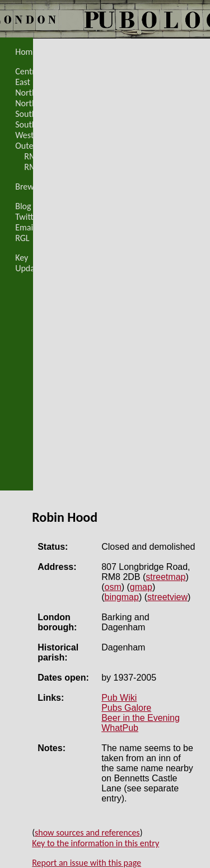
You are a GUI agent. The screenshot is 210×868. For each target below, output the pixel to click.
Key (22, 258)
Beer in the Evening (141, 718)
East (23, 82)
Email (25, 227)
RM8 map (42, 167)
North (26, 93)
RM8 (32, 156)
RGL (22, 238)
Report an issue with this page (87, 863)
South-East (35, 114)
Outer (26, 146)
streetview (167, 597)
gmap (141, 587)
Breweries (33, 187)
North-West (36, 103)
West (24, 135)
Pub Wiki (119, 698)
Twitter (28, 217)
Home (26, 52)
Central (28, 71)
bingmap (122, 597)
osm (113, 587)
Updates (30, 268)
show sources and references (87, 832)
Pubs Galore (126, 708)
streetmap (165, 577)
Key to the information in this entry (95, 843)
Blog (23, 206)
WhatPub (120, 728)
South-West (36, 124)
